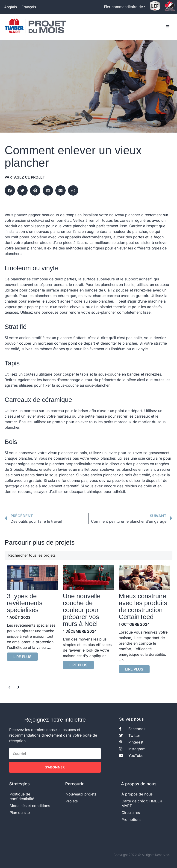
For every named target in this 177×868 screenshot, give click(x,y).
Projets (72, 801)
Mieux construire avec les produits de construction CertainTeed (143, 606)
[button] (168, 27)
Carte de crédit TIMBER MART (142, 803)
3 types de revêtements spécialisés (25, 603)
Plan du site (20, 813)
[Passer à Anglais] (10, 7)
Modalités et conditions (30, 806)
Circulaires (131, 813)
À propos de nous (137, 794)
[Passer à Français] (29, 7)
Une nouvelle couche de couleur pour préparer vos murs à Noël (82, 610)
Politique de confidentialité (22, 796)
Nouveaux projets (81, 794)
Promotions (131, 819)
